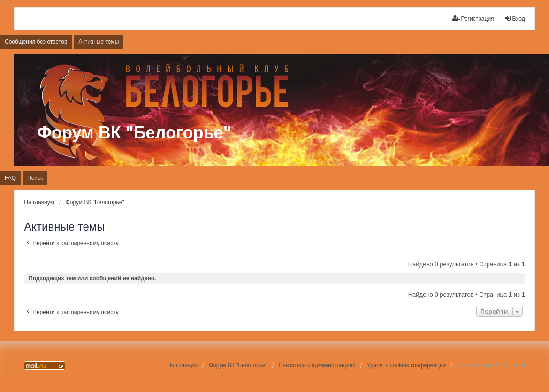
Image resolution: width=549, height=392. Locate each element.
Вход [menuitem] (515, 19)
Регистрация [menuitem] (473, 19)
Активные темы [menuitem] (99, 42)
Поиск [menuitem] (35, 178)
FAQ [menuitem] (10, 178)
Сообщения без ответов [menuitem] (36, 42)
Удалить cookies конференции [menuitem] (407, 365)
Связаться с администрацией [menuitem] (317, 365)
